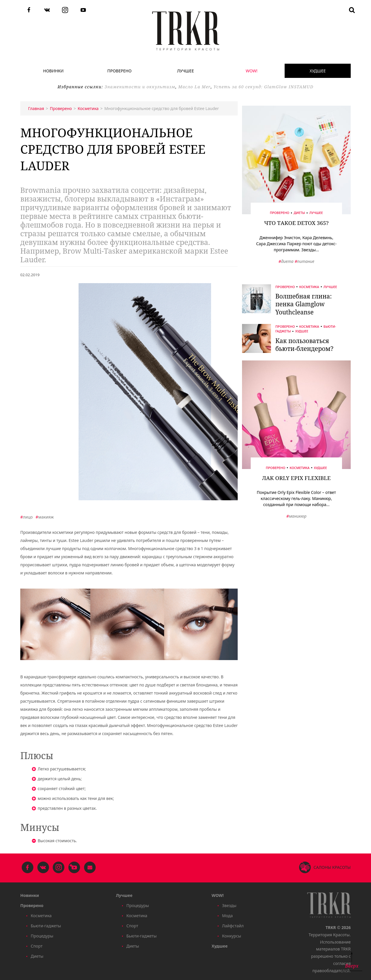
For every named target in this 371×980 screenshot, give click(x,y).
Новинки (53, 71)
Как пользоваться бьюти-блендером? (304, 345)
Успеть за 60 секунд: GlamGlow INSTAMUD (264, 87)
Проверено (119, 71)
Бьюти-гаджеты (46, 926)
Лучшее (185, 71)
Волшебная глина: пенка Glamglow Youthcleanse (304, 304)
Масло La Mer (194, 87)
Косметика (309, 287)
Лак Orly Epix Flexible (296, 478)
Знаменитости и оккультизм (140, 87)
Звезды (229, 905)
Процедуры (42, 936)
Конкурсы (232, 936)
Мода (227, 916)
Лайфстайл (233, 926)
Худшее (318, 71)
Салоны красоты (332, 867)
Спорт (37, 946)
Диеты (299, 213)
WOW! (252, 71)
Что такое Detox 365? (296, 223)
